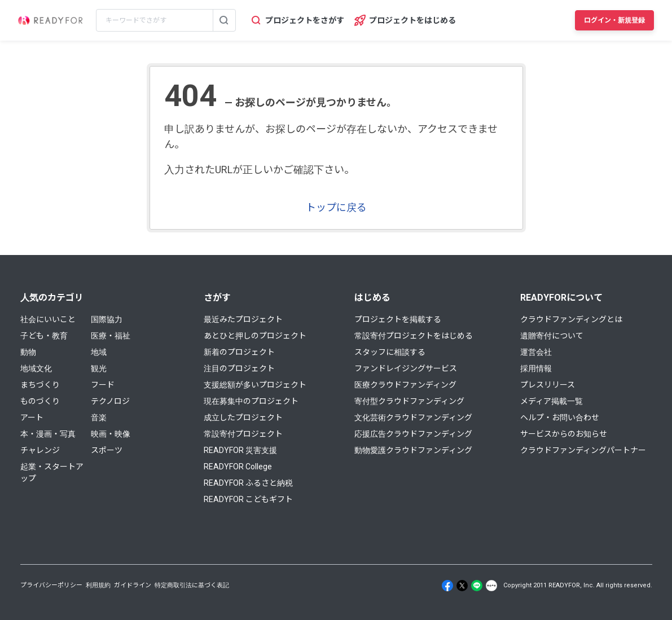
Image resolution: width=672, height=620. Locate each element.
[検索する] (224, 20)
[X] (462, 586)
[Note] (491, 586)
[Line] (477, 586)
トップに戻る (336, 207)
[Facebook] (447, 586)
